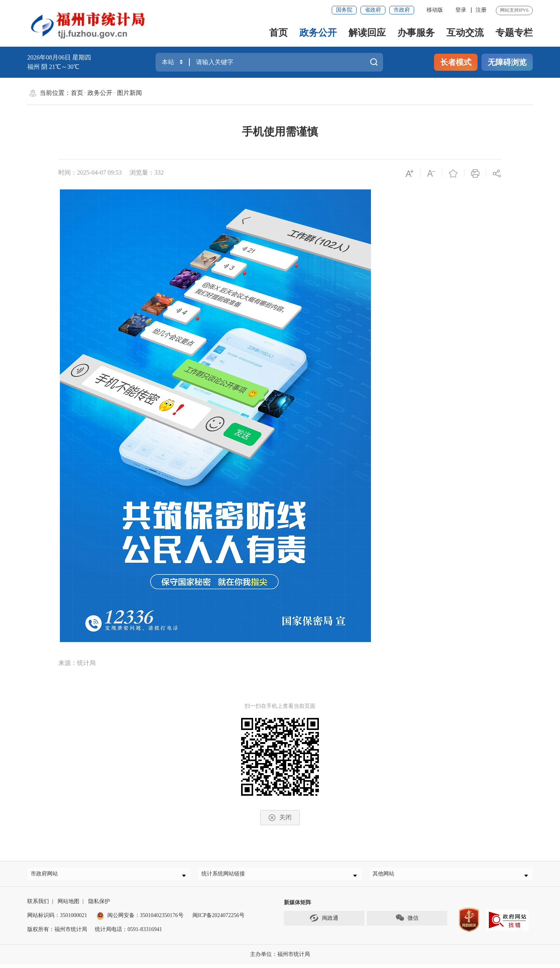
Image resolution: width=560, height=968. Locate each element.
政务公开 (318, 33)
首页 (278, 33)
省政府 (373, 10)
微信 (407, 922)
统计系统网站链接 (227, 876)
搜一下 (374, 62)
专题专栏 (514, 33)
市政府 (402, 10)
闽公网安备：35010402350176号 (145, 919)
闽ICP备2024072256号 (219, 919)
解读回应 (367, 33)
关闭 (280, 818)
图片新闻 (129, 93)
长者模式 (456, 62)
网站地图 (68, 905)
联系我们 (38, 905)
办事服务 (416, 33)
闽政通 (324, 922)
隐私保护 (99, 905)
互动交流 (465, 33)
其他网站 (387, 876)
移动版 (435, 10)
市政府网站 (47, 876)
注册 (481, 10)
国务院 (344, 10)
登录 (461, 10)
